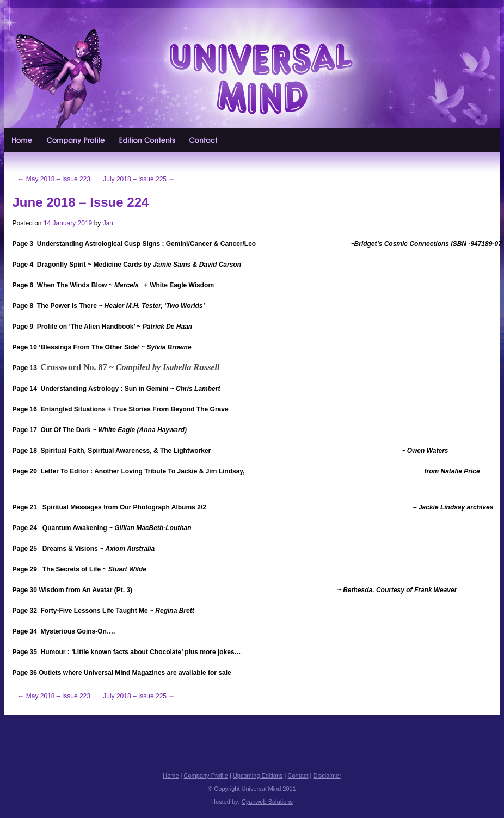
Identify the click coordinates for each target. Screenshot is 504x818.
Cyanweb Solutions (267, 802)
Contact (204, 140)
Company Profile (76, 140)
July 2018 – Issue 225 (139, 179)
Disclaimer (327, 776)
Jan (108, 223)
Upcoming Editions (147, 140)
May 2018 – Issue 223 (54, 179)
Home (22, 140)
